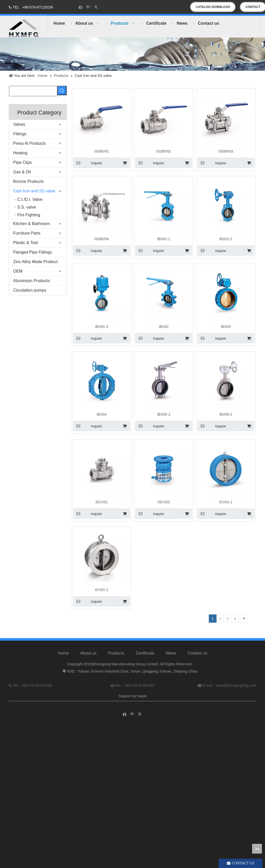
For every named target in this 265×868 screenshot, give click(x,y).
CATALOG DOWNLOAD (213, 7)
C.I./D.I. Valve (30, 199)
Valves (19, 124)
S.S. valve (27, 207)
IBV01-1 (164, 239)
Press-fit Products (29, 143)
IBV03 (226, 327)
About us (88, 658)
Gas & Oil (22, 172)
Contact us (197, 658)
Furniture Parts (27, 233)
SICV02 (164, 502)
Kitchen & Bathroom (31, 224)
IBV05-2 (226, 414)
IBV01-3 (102, 327)
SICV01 (102, 502)
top (257, 849)
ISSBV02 (164, 151)
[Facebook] (81, 7)
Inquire (88, 163)
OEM (18, 271)
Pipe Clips (22, 162)
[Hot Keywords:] (62, 91)
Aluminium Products (31, 281)
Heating (20, 153)
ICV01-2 (101, 590)
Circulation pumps (30, 290)
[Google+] (89, 7)
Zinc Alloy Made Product (35, 262)
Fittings (20, 134)
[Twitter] (97, 7)
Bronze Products (28, 181)
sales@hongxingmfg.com (236, 690)
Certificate (145, 658)
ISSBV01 (102, 151)
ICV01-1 (226, 502)
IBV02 (164, 327)
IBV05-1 (164, 414)
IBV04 (102, 414)
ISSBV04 (102, 239)
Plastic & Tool (26, 243)
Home (63, 658)
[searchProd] (33, 91)
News (171, 658)
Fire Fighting (29, 215)
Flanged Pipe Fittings (32, 252)
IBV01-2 (226, 239)
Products (116, 658)
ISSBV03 (226, 151)
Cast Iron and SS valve (34, 191)
